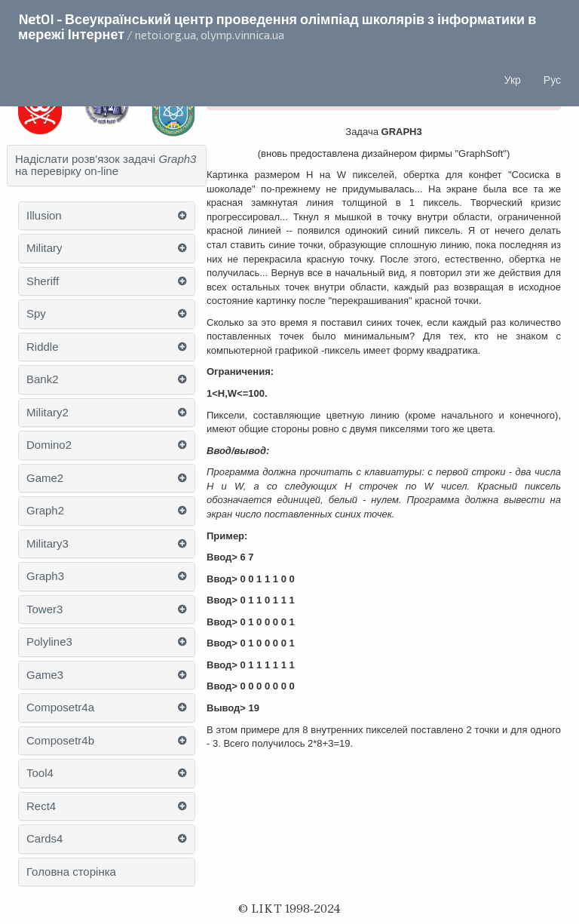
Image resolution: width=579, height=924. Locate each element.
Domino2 (49, 445)
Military (44, 248)
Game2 (45, 478)
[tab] (107, 166)
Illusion (44, 216)
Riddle (43, 347)
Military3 (47, 544)
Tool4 (40, 773)
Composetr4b (60, 741)
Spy (36, 314)
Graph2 (45, 511)
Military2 (47, 413)
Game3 (45, 675)
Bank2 (43, 379)
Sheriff (43, 281)
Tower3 (44, 609)
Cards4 (44, 839)
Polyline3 (49, 642)
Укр (513, 80)
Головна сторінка (71, 872)
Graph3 (45, 576)
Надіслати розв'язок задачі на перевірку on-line (106, 166)
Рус (552, 80)
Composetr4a (60, 708)
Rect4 (41, 806)
